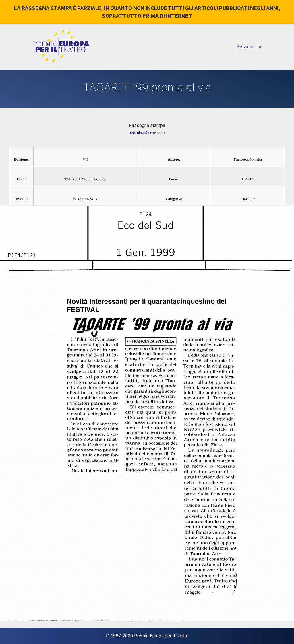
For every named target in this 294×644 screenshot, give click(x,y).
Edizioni (245, 47)
